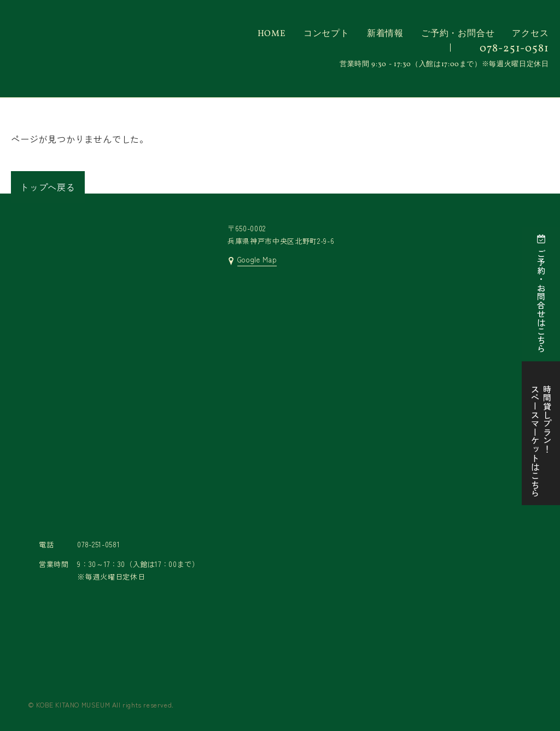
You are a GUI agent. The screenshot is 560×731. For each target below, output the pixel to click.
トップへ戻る (48, 187)
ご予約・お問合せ (458, 34)
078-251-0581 (514, 49)
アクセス (530, 34)
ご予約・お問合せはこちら (541, 301)
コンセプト (326, 34)
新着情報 (385, 34)
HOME (272, 34)
